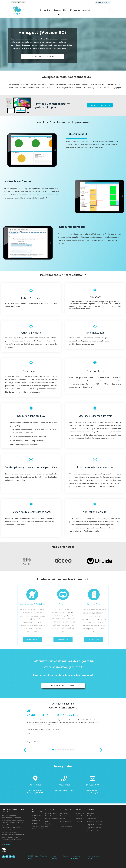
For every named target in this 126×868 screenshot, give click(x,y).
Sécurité (66, 856)
